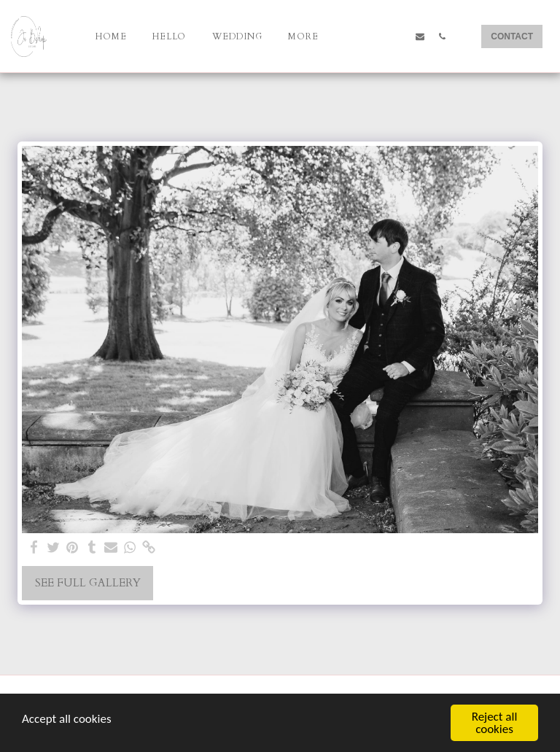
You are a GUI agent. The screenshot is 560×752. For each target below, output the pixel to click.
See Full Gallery (88, 583)
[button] (354, 36)
